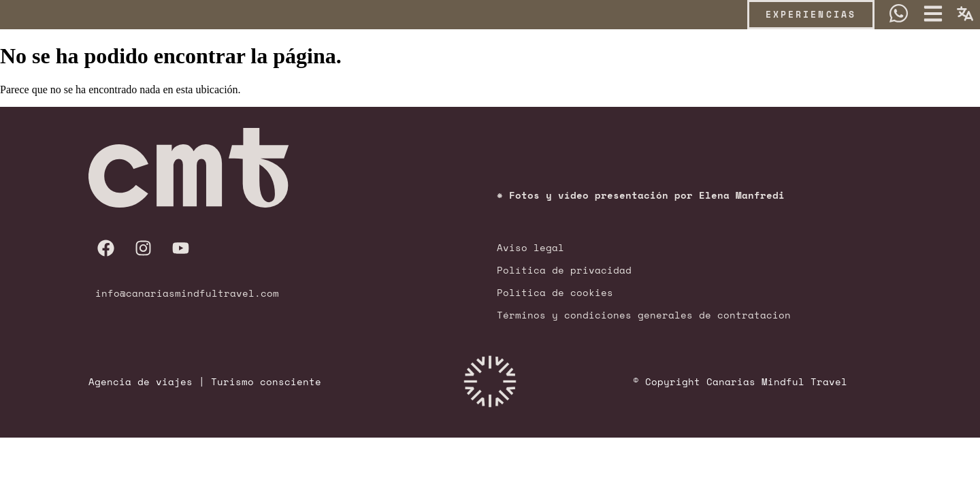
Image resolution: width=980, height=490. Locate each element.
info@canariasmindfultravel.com (187, 293)
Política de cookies (555, 292)
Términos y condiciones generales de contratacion (644, 315)
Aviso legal (530, 247)
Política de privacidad (564, 270)
